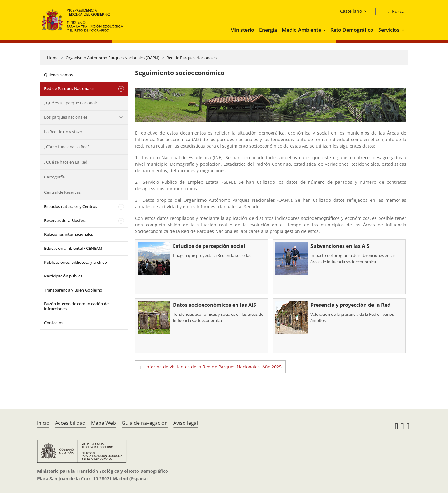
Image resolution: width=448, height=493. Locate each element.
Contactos (54, 323)
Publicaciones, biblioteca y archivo (76, 262)
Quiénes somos (58, 75)
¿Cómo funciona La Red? (67, 147)
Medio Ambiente (301, 30)
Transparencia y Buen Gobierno (73, 290)
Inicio (43, 423)
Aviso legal (186, 423)
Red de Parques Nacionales (191, 58)
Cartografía (54, 177)
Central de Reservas (62, 192)
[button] (325, 30)
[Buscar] (395, 12)
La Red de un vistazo (63, 132)
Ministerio (242, 30)
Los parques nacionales (66, 117)
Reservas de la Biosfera (65, 220)
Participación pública (63, 276)
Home (53, 58)
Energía (268, 30)
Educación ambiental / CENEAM (73, 248)
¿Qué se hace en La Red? (67, 162)
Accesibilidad (70, 423)
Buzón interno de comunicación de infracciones (76, 306)
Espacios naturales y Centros (71, 206)
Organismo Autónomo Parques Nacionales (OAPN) (112, 58)
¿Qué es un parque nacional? (71, 103)
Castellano (351, 11)
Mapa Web (104, 423)
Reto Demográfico (352, 30)
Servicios (389, 30)
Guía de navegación (145, 423)
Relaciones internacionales (69, 234)
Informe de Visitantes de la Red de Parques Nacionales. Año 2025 (213, 367)
